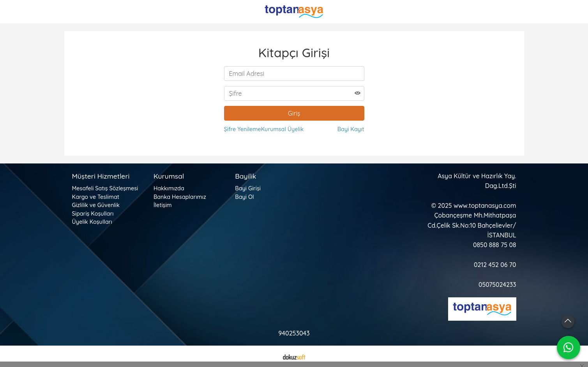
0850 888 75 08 (494, 245)
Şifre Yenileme (243, 129)
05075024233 (497, 284)
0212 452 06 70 (495, 265)
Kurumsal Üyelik (282, 129)
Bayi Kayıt (351, 129)
